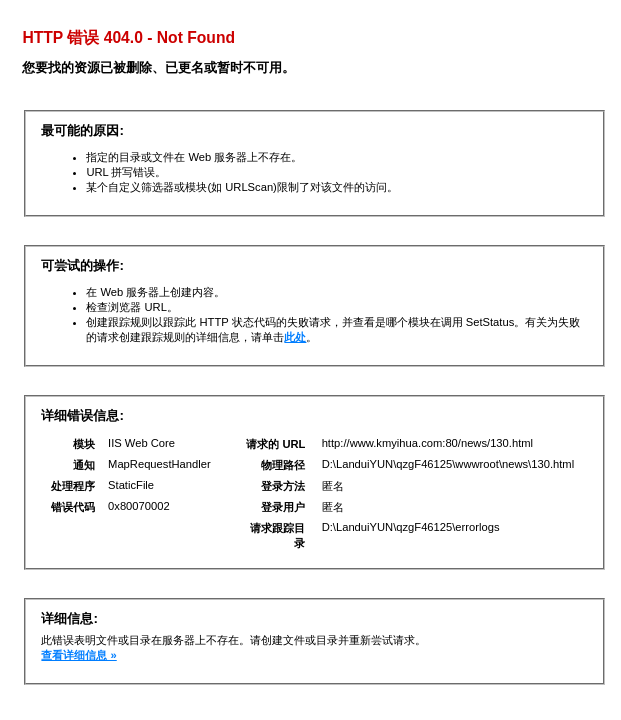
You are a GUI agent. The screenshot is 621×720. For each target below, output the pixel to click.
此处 (295, 337)
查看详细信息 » (78, 655)
